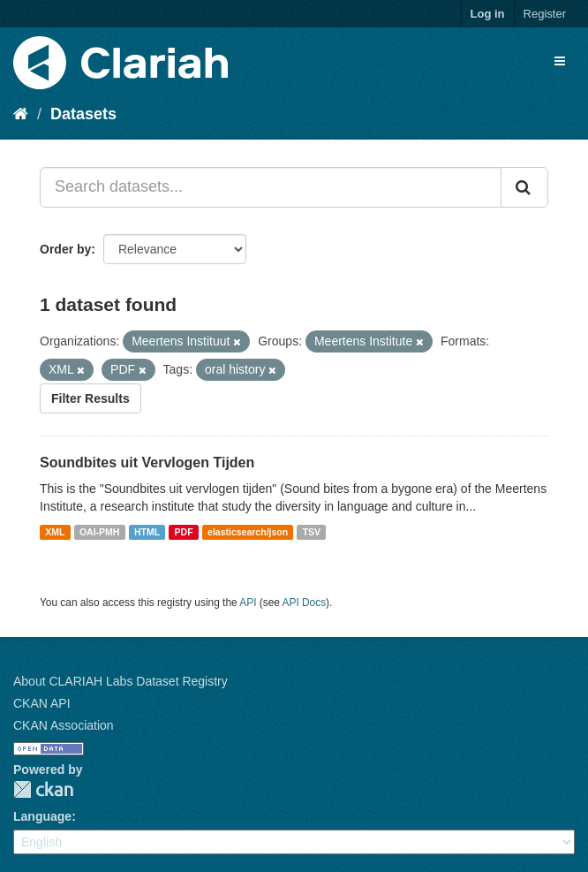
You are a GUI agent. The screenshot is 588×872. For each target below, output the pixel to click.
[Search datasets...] (271, 187)
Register (545, 14)
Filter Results (90, 398)
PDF (184, 532)
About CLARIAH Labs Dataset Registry (121, 681)
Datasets (83, 114)
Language (42, 816)
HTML (147, 532)
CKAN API (42, 703)
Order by (65, 249)
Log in (488, 14)
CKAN (43, 789)
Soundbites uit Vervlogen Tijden (147, 463)
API (248, 603)
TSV (312, 532)
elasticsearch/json (248, 532)
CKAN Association (64, 725)
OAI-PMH (100, 532)
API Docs (305, 603)
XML (55, 532)
